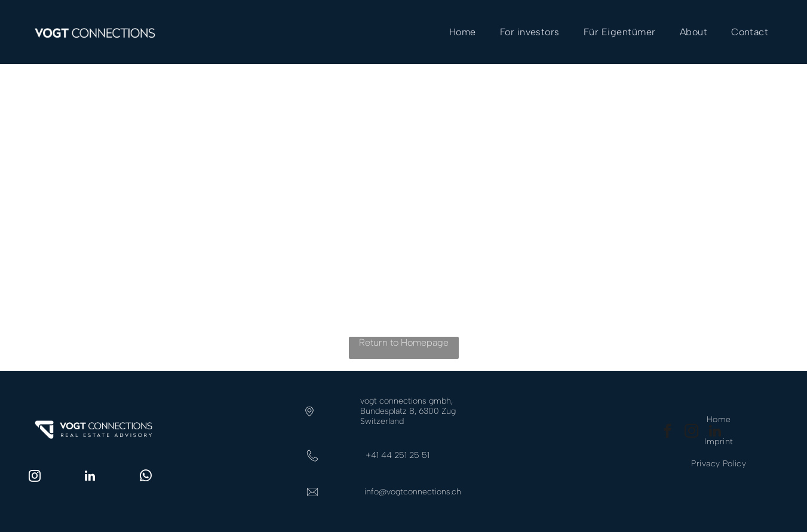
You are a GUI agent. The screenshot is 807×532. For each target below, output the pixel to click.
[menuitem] (463, 32)
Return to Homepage (404, 342)
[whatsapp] (146, 477)
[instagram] (35, 477)
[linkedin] (90, 477)
